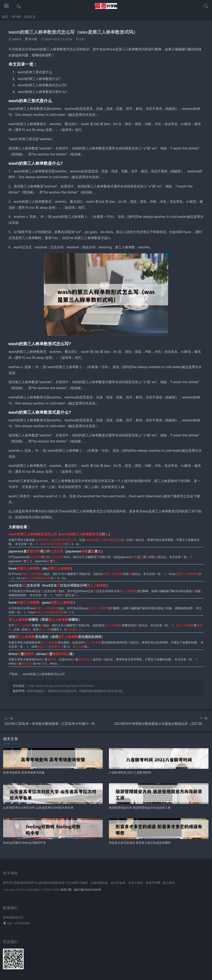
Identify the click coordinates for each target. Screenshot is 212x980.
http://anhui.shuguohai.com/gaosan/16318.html (61, 686)
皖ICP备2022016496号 (88, 890)
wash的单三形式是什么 (35, 72)
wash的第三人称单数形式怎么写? (42, 85)
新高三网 (66, 890)
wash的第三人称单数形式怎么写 (44, 674)
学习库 (16, 17)
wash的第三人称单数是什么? (39, 79)
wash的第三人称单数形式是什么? (42, 92)
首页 (5, 17)
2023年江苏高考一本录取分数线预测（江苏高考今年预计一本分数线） (56, 724)
